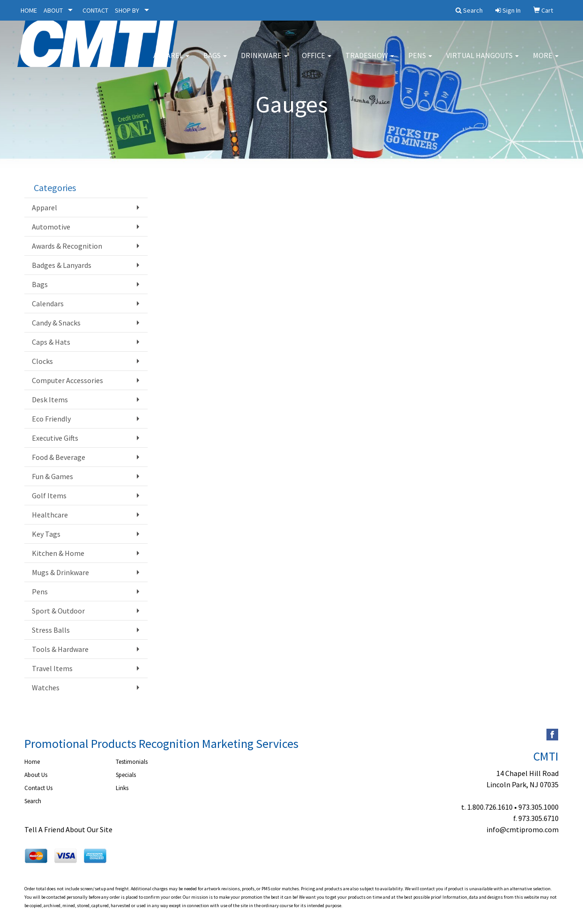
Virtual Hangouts (482, 61)
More (546, 61)
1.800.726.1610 (490, 807)
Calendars (48, 303)
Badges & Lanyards (62, 265)
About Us (36, 775)
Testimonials (132, 762)
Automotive (51, 227)
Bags (215, 61)
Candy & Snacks (56, 323)
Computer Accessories (67, 380)
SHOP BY (127, 10)
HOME (29, 10)
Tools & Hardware (60, 649)
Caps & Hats (51, 342)
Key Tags (46, 534)
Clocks (42, 361)
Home (32, 762)
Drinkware (264, 61)
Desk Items (50, 399)
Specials (126, 775)
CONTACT (95, 10)
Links (122, 788)
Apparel (171, 61)
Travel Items (52, 668)
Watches (46, 687)
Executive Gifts (55, 438)
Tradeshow (370, 61)
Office (317, 61)
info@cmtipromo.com (523, 829)
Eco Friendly (51, 419)
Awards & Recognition (67, 246)
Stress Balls (51, 630)
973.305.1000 (538, 807)
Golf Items (49, 495)
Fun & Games (52, 476)
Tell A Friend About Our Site (68, 829)
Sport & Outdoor (58, 611)
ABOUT (53, 10)
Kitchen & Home (58, 553)
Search (33, 801)
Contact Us (38, 788)
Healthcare (50, 515)
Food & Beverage (59, 457)
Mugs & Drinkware (60, 572)
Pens (420, 61)
